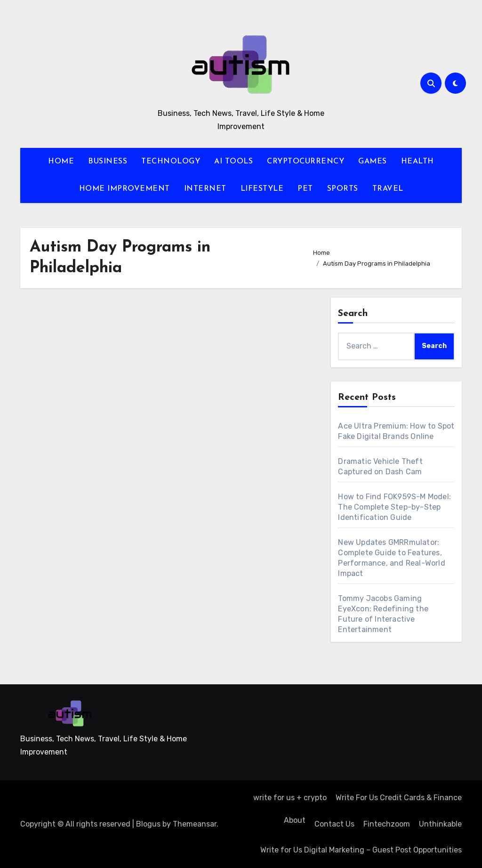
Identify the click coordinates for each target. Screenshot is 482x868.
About (294, 820)
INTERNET (205, 189)
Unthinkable (440, 824)
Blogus (148, 824)
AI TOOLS (233, 162)
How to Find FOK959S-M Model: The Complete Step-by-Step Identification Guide (394, 507)
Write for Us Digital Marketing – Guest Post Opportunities (361, 850)
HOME (61, 162)
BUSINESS (108, 162)
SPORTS (343, 189)
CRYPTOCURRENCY (305, 162)
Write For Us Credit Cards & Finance (399, 798)
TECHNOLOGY (171, 162)
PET (305, 189)
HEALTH (418, 162)
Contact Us (334, 824)
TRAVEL (388, 189)
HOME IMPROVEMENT (125, 189)
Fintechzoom (387, 824)
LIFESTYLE (262, 189)
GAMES (373, 162)
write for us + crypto (290, 798)
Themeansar (195, 824)
